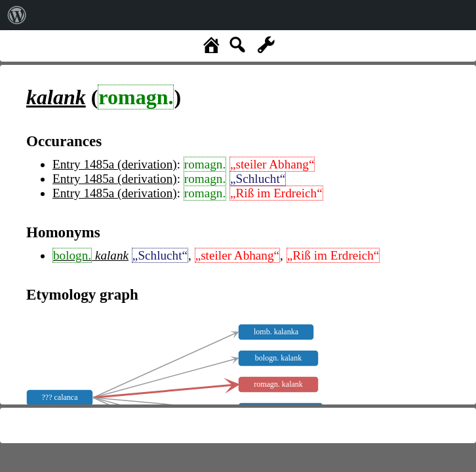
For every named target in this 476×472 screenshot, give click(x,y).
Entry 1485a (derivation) (115, 164)
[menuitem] (17, 15)
